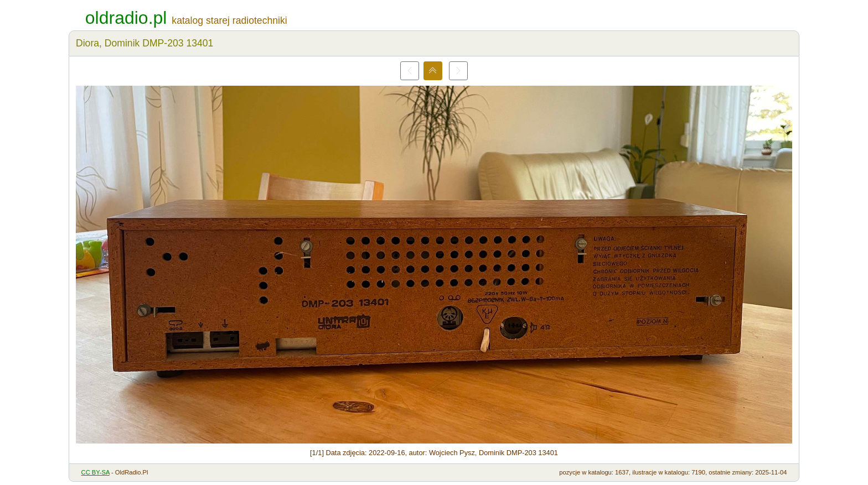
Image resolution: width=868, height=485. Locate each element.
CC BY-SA (95, 472)
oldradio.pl (126, 18)
